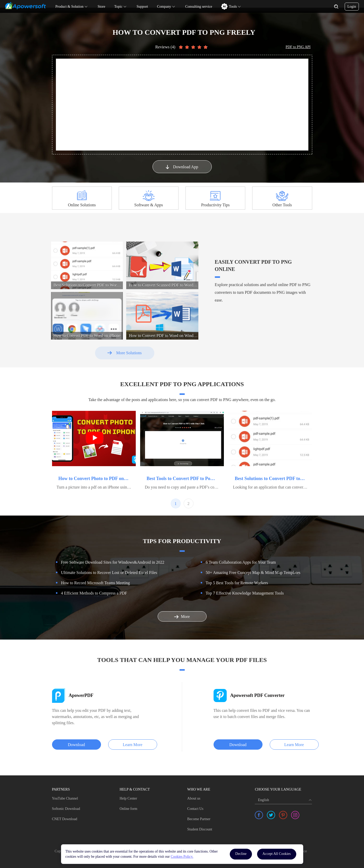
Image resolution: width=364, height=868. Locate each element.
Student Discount (200, 829)
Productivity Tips (215, 205)
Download (76, 745)
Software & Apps (149, 205)
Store (101, 7)
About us (194, 798)
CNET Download (65, 819)
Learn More (133, 745)
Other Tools (282, 205)
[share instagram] (295, 815)
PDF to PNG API (298, 47)
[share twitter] (271, 815)
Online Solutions (82, 205)
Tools (233, 7)
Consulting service (199, 7)
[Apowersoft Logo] (26, 6)
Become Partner (199, 819)
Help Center (128, 798)
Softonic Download (66, 809)
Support (142, 7)
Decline (241, 854)
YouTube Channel (65, 798)
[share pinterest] (283, 815)
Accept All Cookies (277, 854)
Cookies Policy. (182, 857)
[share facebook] (259, 815)
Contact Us (195, 809)
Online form (128, 809)
